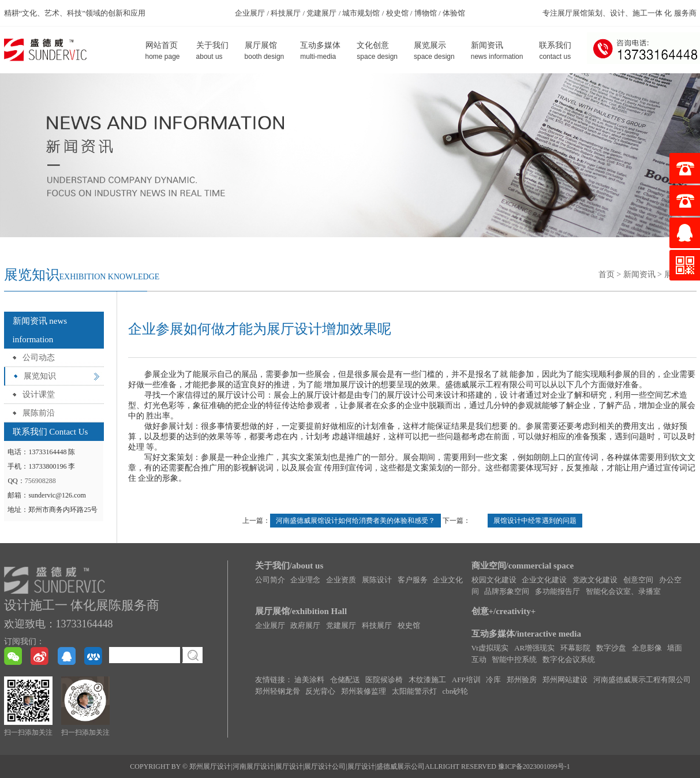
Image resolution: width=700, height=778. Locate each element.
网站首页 (163, 51)
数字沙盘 (611, 648)
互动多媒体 (320, 51)
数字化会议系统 (569, 659)
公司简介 (270, 580)
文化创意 (377, 51)
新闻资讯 (497, 51)
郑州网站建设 (565, 680)
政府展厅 (305, 625)
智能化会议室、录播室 (623, 591)
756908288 (40, 481)
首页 (607, 274)
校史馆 (409, 625)
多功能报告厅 (557, 591)
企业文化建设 (544, 580)
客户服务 (413, 580)
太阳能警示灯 (414, 691)
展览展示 (434, 51)
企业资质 (341, 580)
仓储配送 (345, 680)
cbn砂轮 (456, 691)
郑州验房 (522, 680)
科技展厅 (377, 625)
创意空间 (638, 580)
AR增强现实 (534, 648)
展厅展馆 (265, 51)
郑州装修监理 (364, 691)
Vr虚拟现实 (490, 648)
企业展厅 (270, 625)
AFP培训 (466, 680)
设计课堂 (39, 394)
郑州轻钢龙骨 (278, 691)
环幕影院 (575, 648)
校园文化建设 (494, 580)
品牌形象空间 (507, 591)
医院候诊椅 (384, 680)
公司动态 (39, 358)
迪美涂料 (309, 680)
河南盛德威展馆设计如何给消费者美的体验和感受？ (355, 521)
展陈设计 (377, 580)
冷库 (493, 680)
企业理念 (305, 580)
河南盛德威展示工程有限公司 (642, 680)
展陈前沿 (39, 413)
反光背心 (320, 691)
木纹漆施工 (427, 680)
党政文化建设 (595, 580)
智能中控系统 (514, 659)
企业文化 (448, 580)
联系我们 (555, 51)
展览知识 (40, 376)
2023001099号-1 (546, 766)
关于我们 (212, 51)
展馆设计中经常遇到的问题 (535, 521)
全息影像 (647, 648)
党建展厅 (341, 625)
